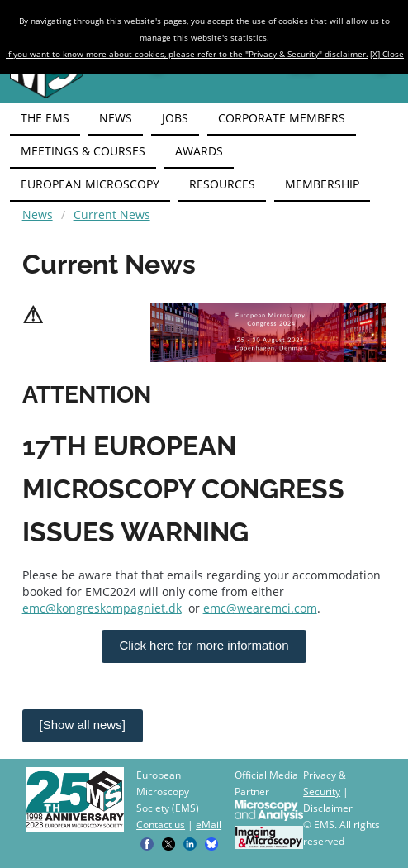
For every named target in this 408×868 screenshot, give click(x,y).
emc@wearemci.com (260, 608)
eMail (209, 825)
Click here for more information (204, 645)
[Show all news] (83, 725)
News (38, 215)
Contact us (161, 825)
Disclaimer (328, 808)
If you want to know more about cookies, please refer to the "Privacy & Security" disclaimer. (187, 54)
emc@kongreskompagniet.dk (102, 608)
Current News (112, 215)
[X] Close (387, 54)
